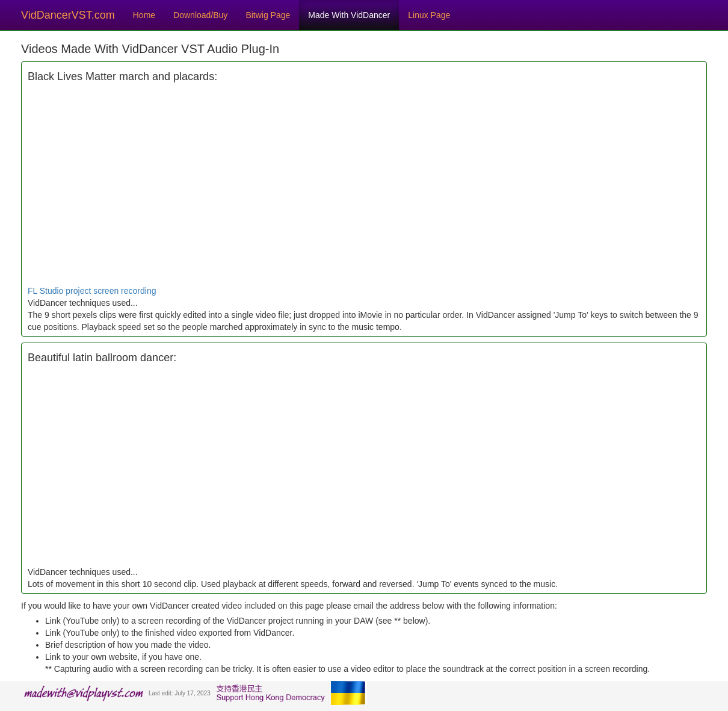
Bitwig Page (268, 15)
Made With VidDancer (349, 15)
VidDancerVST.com (68, 15)
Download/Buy (200, 15)
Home (144, 15)
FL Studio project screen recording (92, 291)
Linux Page (429, 15)
